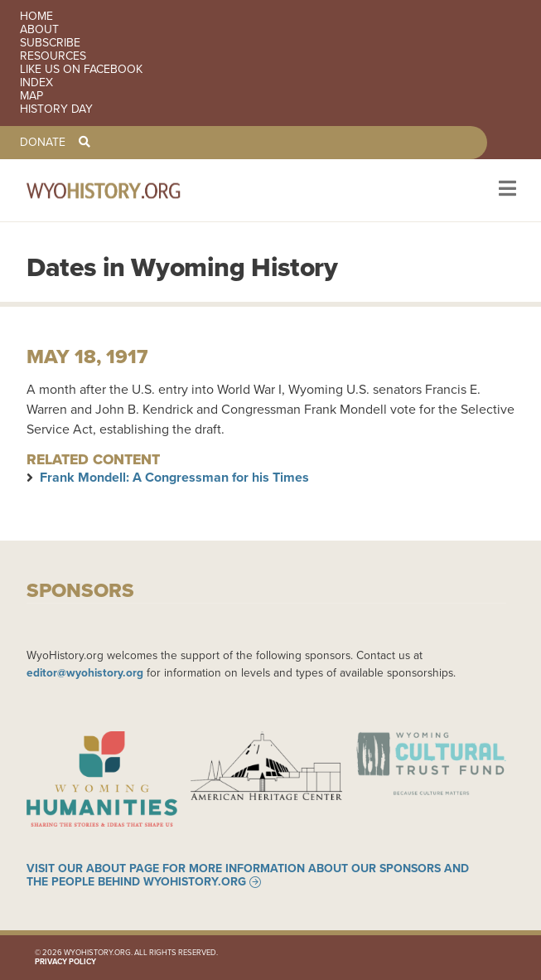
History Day (56, 109)
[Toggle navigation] (506, 190)
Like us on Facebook (81, 70)
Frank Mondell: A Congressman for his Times (174, 477)
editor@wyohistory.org (85, 672)
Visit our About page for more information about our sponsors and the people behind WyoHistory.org (248, 876)
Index (36, 83)
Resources (53, 56)
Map (31, 96)
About (39, 30)
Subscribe (50, 43)
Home (36, 17)
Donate (43, 143)
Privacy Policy (65, 962)
